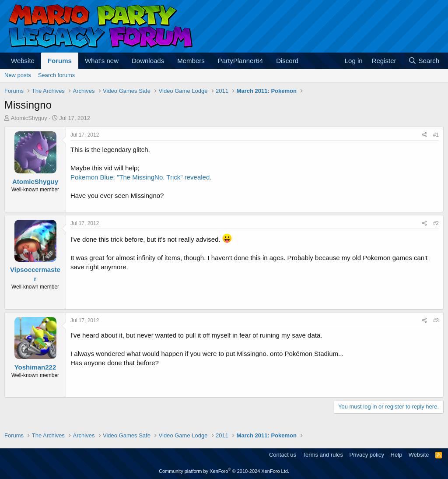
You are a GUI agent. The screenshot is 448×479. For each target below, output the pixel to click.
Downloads (148, 61)
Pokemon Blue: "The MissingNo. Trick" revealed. (141, 177)
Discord (287, 61)
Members (191, 61)
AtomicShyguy (29, 118)
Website (23, 61)
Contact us (283, 455)
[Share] (425, 135)
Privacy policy (367, 455)
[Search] (424, 61)
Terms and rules (323, 455)
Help (397, 455)
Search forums (57, 75)
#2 (436, 223)
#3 (436, 321)
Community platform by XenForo (224, 471)
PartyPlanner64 (240, 61)
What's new (102, 61)
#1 (436, 135)
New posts (18, 75)
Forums (60, 61)
